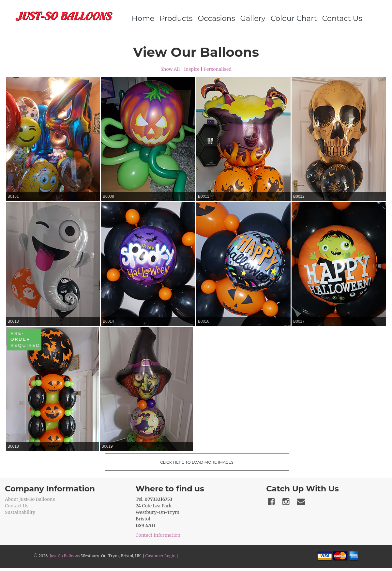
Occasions (214, 18)
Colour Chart (292, 18)
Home (141, 18)
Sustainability (20, 512)
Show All (170, 69)
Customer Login (160, 556)
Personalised (218, 69)
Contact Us (340, 18)
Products (174, 18)
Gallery (251, 18)
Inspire (192, 69)
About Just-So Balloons (30, 499)
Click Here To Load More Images (197, 462)
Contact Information (158, 535)
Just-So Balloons (65, 556)
